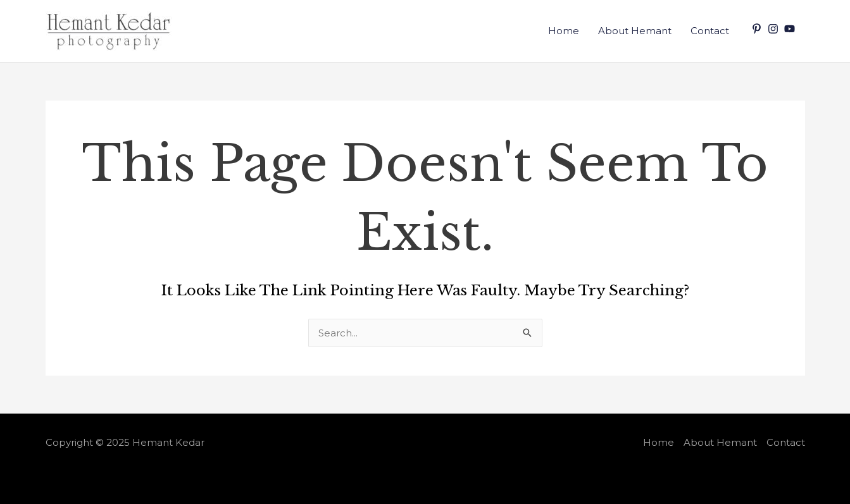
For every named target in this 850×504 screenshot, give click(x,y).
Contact (710, 31)
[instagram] (775, 29)
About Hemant (635, 31)
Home (564, 31)
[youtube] (791, 29)
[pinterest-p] (758, 29)
